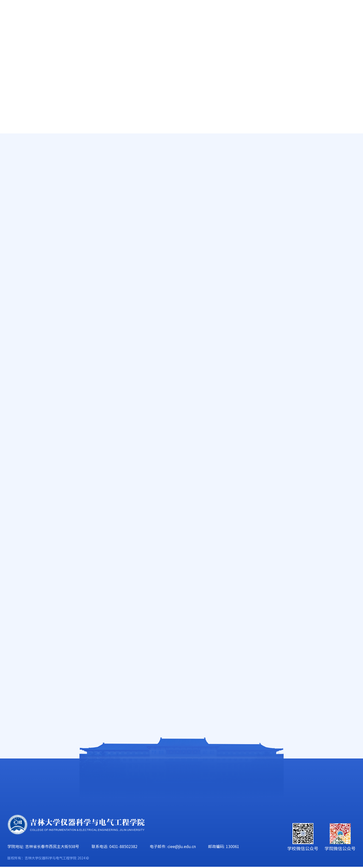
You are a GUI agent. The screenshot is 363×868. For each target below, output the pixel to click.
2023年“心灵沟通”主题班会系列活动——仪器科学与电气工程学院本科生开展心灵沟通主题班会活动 (226, 706)
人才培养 (120, 37)
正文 (352, 156)
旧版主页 (332, 15)
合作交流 (346, 37)
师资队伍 (83, 37)
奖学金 (29, 176)
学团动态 (31, 143)
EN (312, 15)
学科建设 (196, 37)
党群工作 (233, 37)
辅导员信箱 (34, 209)
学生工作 (271, 37)
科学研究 (158, 37)
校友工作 (309, 37)
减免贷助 (31, 159)
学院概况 (45, 37)
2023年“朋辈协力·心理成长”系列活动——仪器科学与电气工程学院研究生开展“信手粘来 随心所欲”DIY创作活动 (230, 693)
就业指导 (31, 192)
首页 (13, 37)
